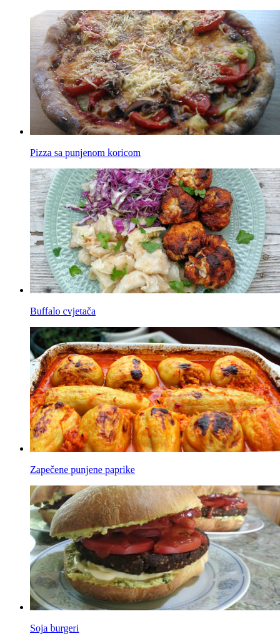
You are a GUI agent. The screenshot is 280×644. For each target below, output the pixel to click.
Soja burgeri (54, 628)
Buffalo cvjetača (63, 311)
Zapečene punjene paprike (82, 470)
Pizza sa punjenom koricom (85, 153)
